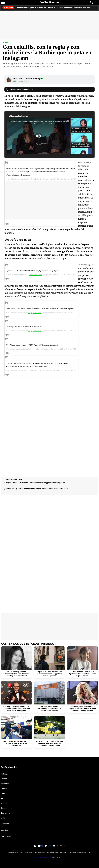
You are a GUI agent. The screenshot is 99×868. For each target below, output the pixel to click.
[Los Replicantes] (46, 858)
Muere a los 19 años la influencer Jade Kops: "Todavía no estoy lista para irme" (37, 489)
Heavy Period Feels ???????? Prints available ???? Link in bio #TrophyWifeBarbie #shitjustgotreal (40, 309)
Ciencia (4, 789)
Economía (5, 784)
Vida (3, 818)
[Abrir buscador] (92, 2)
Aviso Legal (24, 852)
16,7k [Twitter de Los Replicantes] (50, 846)
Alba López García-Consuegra (28, 79)
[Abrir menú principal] (3, 2)
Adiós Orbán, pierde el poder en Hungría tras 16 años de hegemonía (16, 743)
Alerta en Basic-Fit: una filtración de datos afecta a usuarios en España (49, 709)
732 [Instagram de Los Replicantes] (64, 846)
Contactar (42, 852)
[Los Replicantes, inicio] (49, 2)
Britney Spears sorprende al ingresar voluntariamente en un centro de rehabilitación (83, 709)
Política (4, 779)
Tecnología (5, 813)
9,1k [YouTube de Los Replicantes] (57, 846)
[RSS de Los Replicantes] (35, 846)
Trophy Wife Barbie (35, 179)
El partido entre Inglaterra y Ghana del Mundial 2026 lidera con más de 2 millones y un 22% (46, 8)
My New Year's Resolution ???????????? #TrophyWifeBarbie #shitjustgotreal (33, 271)
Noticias (4, 774)
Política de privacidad (54, 852)
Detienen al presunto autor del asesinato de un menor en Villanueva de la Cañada (49, 743)
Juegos (4, 808)
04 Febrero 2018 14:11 (21, 81)
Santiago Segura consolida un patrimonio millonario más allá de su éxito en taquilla (16, 709)
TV (2, 798)
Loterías (4, 830)
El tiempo (5, 824)
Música (4, 803)
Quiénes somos (12, 852)
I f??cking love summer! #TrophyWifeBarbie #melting (24, 327)
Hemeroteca (6, 836)
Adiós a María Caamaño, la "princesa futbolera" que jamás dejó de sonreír (83, 674)
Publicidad (33, 852)
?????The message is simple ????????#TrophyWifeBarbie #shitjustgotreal (32, 345)
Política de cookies (70, 852)
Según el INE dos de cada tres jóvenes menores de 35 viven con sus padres (36, 483)
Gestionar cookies (84, 852)
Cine (3, 793)
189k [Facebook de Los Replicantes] (42, 846)
